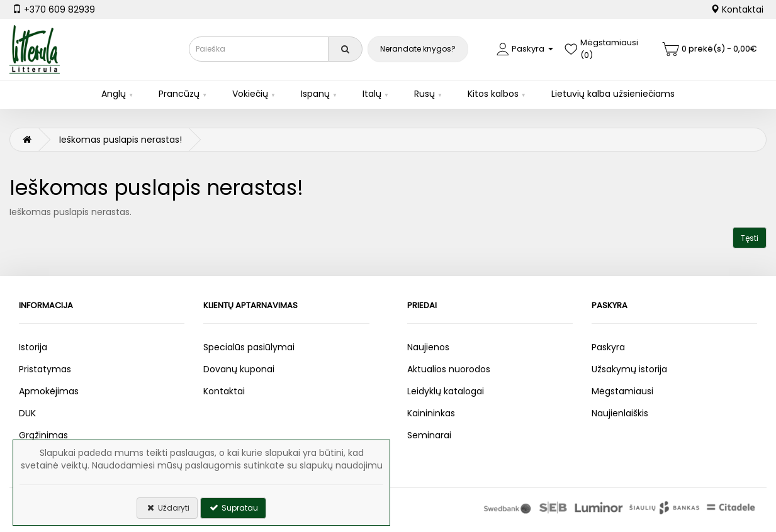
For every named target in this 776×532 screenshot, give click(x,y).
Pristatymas (45, 369)
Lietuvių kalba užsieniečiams (613, 94)
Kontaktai (737, 9)
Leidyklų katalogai (446, 391)
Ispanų (315, 94)
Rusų (425, 94)
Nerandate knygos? (418, 49)
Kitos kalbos (493, 94)
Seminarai (429, 435)
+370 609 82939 (54, 9)
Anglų (114, 94)
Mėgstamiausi (622, 391)
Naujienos (428, 347)
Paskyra (608, 347)
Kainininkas (431, 413)
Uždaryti (167, 508)
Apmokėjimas (49, 391)
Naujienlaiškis (620, 413)
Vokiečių (250, 94)
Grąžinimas (43, 435)
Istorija (33, 347)
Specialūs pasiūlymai (249, 347)
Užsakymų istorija (629, 369)
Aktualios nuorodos (449, 369)
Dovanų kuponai (239, 369)
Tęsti (750, 238)
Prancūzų (179, 94)
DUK (27, 413)
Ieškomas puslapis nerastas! (121, 140)
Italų (372, 94)
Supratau (233, 508)
